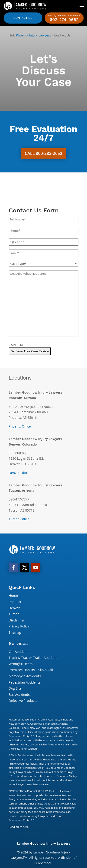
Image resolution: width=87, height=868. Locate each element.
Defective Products (23, 701)
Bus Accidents (19, 695)
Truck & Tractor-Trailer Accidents (34, 658)
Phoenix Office (20, 426)
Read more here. (19, 827)
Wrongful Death (21, 664)
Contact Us (23, 18)
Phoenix (15, 602)
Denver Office (19, 473)
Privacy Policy (19, 626)
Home (13, 595)
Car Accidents (19, 652)
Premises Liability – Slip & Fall (31, 670)
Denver (14, 608)
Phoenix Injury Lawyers (34, 35)
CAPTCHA (16, 345)
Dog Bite (15, 688)
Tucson (14, 614)
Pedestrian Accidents (25, 682)
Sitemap (15, 632)
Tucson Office (19, 519)
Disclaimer (17, 620)
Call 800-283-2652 (43, 153)
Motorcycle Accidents (25, 676)
